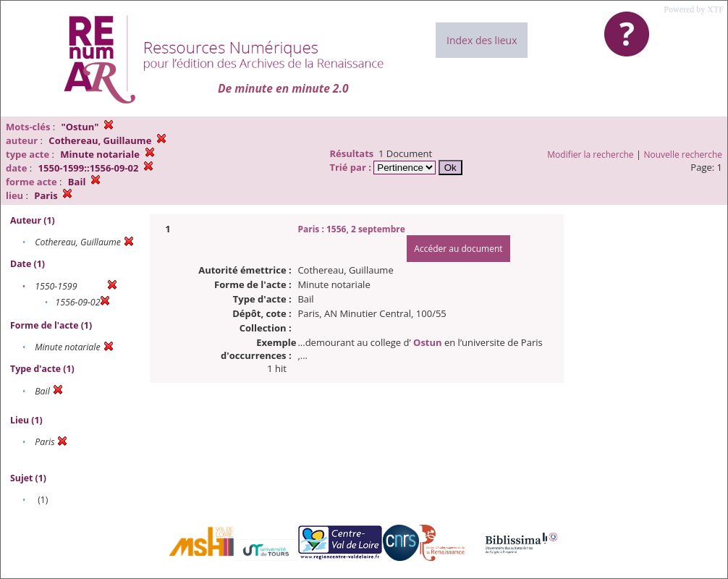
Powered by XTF (694, 9)
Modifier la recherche (590, 155)
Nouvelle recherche (683, 155)
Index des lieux (482, 40)
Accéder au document (458, 249)
